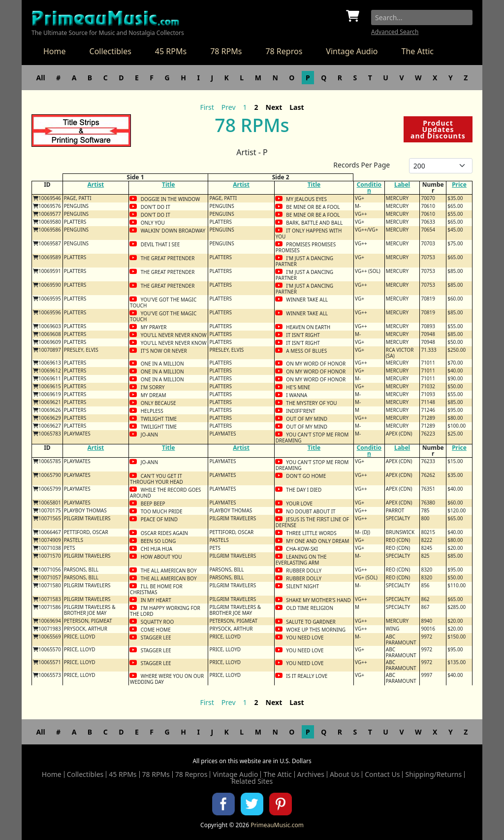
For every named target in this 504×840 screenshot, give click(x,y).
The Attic (417, 51)
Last (297, 107)
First (207, 107)
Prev (229, 107)
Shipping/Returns (433, 774)
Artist (96, 185)
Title (168, 185)
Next (274, 107)
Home (55, 51)
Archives (311, 774)
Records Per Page (362, 165)
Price (459, 185)
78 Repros (284, 51)
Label (402, 185)
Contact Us (382, 774)
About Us (345, 774)
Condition (369, 187)
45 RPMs (171, 51)
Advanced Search (395, 32)
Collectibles (110, 51)
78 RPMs (226, 51)
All (41, 78)
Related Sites (252, 781)
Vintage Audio (352, 51)
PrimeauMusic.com (277, 825)
